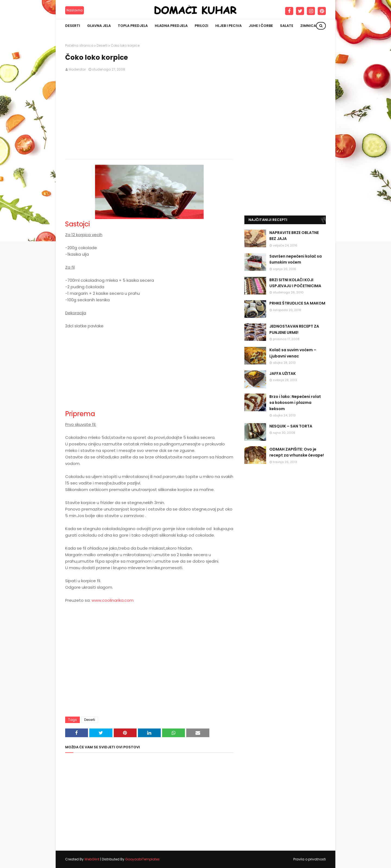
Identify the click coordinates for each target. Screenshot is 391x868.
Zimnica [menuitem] (308, 26)
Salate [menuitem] (287, 26)
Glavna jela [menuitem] (99, 26)
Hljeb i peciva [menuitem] (228, 26)
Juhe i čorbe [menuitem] (261, 26)
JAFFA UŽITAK (283, 373)
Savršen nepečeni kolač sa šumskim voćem (296, 259)
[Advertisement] (149, 116)
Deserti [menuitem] (73, 26)
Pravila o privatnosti (310, 859)
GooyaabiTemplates (142, 859)
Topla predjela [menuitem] (133, 26)
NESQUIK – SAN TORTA (291, 426)
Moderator (77, 69)
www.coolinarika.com (113, 600)
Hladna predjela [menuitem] (171, 26)
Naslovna (75, 10)
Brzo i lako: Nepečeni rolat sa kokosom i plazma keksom (295, 403)
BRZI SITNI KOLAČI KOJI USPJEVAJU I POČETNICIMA (295, 283)
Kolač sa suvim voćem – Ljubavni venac (293, 353)
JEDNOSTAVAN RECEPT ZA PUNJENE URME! (294, 329)
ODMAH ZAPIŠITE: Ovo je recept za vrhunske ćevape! (297, 452)
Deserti (102, 45)
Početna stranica (79, 45)
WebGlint (92, 859)
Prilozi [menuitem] (201, 26)
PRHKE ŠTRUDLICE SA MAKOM (297, 303)
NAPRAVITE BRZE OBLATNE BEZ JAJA (294, 236)
